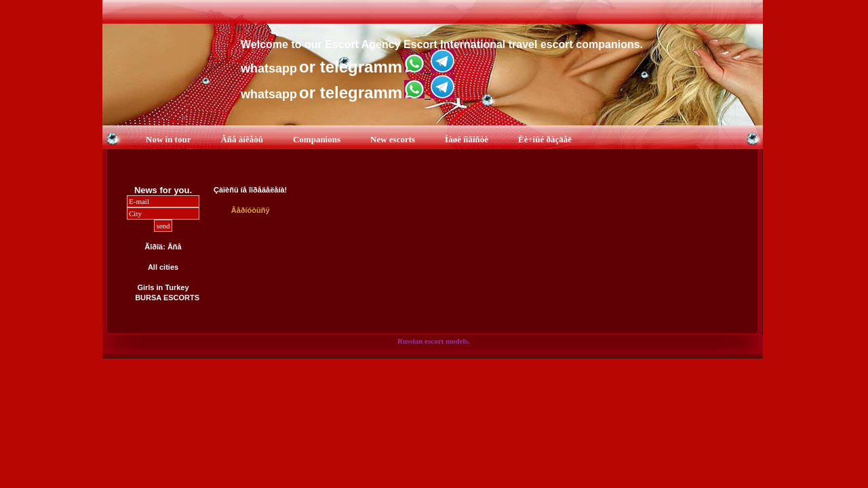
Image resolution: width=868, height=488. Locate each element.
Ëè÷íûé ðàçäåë (545, 139)
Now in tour (168, 139)
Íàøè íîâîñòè (467, 139)
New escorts (393, 139)
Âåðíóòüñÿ (251, 210)
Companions (317, 139)
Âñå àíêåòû (241, 139)
